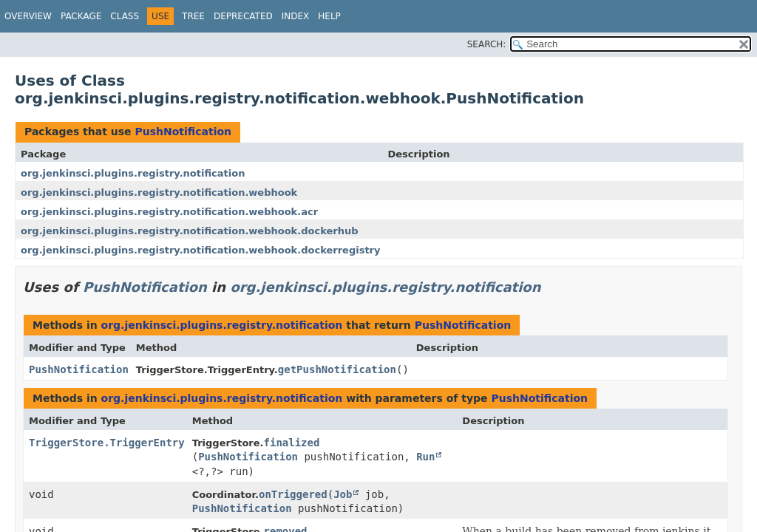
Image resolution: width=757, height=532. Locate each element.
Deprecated (243, 16)
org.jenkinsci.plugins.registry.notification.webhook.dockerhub (189, 231)
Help (329, 16)
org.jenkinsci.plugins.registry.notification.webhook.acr (169, 212)
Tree (193, 16)
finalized (292, 443)
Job (343, 494)
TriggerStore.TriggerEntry (107, 443)
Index (296, 16)
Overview (28, 16)
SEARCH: (487, 44)
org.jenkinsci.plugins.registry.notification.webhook (159, 192)
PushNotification (183, 132)
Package (81, 16)
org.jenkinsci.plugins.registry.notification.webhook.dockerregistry (200, 250)
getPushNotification (337, 369)
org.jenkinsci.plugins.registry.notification (133, 173)
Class (125, 16)
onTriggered (293, 494)
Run (425, 457)
